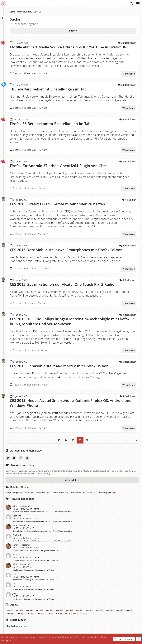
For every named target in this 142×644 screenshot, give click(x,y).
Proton (91, 491)
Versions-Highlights (107, 491)
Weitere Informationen (124, 639)
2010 (40, 612)
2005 (84, 612)
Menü (138, 2)
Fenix (29, 491)
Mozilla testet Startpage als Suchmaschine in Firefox (33, 568)
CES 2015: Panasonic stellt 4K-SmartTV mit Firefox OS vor (59, 364)
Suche (131, 3)
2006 (76, 612)
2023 (39, 608)
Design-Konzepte (14, 491)
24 (66, 438)
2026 (10, 608)
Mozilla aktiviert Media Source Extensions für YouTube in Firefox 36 (68, 47)
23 (59, 438)
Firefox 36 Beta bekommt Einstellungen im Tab (50, 123)
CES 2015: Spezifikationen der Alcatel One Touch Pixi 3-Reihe (62, 283)
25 (73, 438)
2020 (69, 608)
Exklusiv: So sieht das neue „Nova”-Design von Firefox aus (35, 548)
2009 (50, 612)
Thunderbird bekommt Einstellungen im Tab (48, 89)
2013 (10, 612)
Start (12, 12)
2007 (68, 612)
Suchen (73, 31)
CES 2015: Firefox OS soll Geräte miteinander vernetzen (57, 203)
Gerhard (17, 514)
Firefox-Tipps (43, 491)
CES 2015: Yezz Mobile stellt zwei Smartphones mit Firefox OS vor (66, 249)
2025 (19, 608)
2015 (119, 608)
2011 (30, 612)
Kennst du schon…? (60, 491)
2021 (59, 608)
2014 (129, 608)
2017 (99, 608)
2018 (89, 608)
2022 (49, 608)
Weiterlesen (129, 73)
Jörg (14, 591)
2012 (20, 612)
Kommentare (78, 491)
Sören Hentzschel (21, 504)
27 (87, 438)
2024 (29, 608)
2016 (109, 608)
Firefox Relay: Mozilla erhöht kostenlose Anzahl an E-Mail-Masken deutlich (42, 510)
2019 (79, 608)
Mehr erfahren (72, 478)
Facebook (21, 456)
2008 (59, 612)
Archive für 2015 (24, 12)
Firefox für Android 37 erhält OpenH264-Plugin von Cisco (59, 165)
